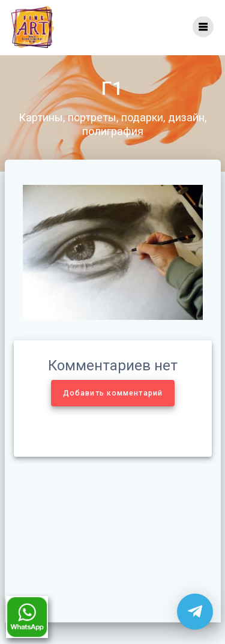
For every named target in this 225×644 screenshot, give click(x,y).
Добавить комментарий (113, 393)
